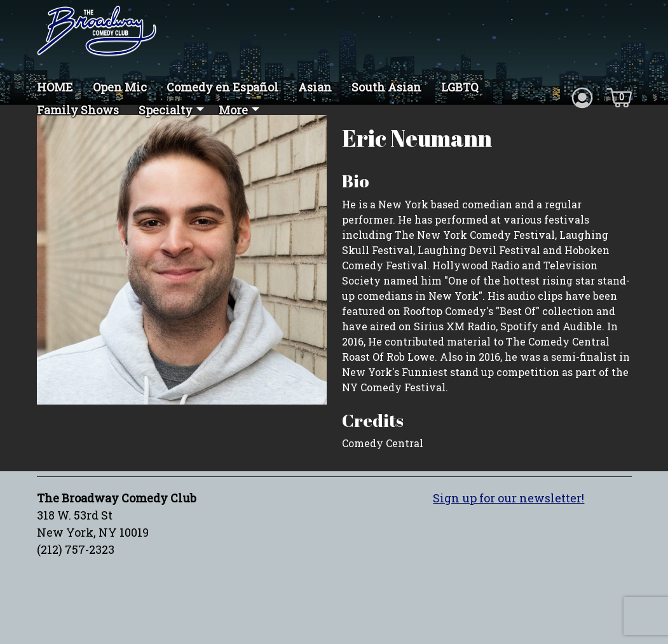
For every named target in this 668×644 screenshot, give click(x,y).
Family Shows (78, 110)
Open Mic (120, 87)
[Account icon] (582, 97)
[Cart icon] (619, 97)
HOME (55, 87)
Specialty (166, 110)
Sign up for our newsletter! (508, 498)
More (233, 110)
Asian (315, 87)
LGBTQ (460, 87)
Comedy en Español (222, 87)
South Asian (386, 87)
